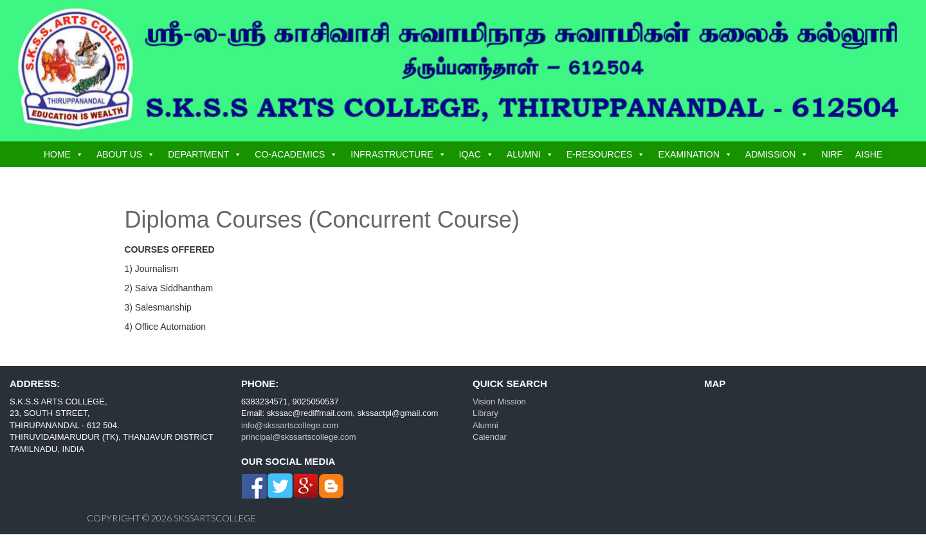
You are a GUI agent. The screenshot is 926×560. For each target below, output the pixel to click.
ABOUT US (119, 154)
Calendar (490, 437)
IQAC (470, 154)
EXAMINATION (688, 154)
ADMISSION (771, 154)
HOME (57, 154)
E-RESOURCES (600, 154)
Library (486, 413)
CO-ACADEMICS (290, 154)
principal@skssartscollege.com (299, 437)
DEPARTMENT (198, 154)
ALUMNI (524, 154)
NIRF (832, 154)
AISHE (869, 154)
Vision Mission (499, 402)
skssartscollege (215, 518)
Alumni (486, 425)
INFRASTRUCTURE (392, 154)
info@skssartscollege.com (290, 425)
